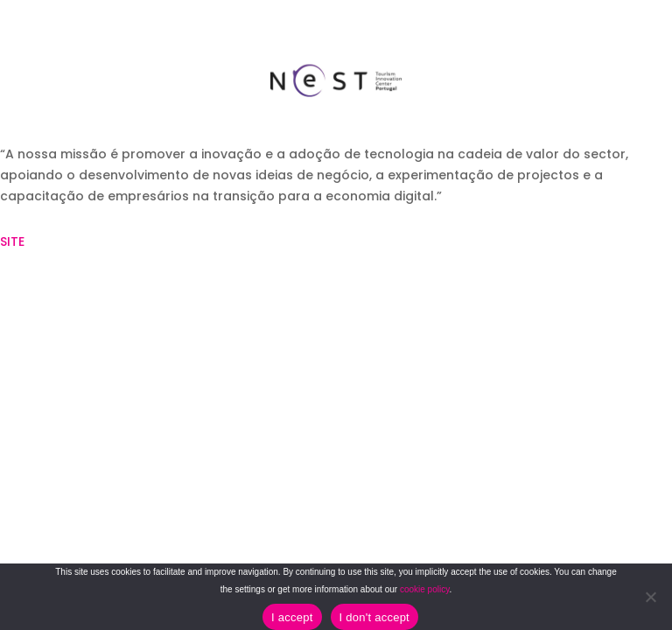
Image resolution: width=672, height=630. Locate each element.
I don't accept (374, 617)
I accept (292, 617)
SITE (12, 241)
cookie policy (425, 589)
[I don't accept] (650, 597)
